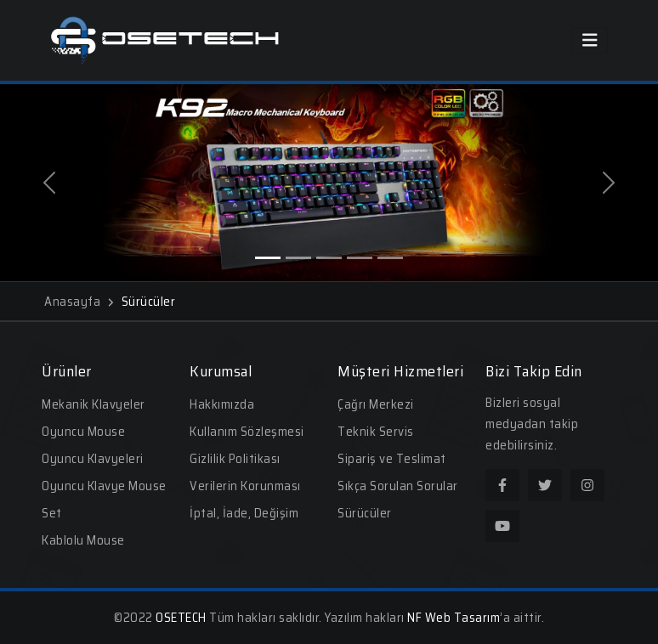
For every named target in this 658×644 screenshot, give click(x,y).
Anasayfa (79, 302)
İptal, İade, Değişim (244, 513)
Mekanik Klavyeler (94, 404)
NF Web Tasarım (454, 618)
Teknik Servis (376, 432)
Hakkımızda (222, 404)
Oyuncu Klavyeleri (93, 459)
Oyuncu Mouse (83, 432)
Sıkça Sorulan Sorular (398, 486)
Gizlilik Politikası (235, 459)
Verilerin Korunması (245, 486)
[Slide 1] (268, 258)
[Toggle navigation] (590, 40)
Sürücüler (365, 513)
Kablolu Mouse (83, 540)
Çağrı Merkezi (376, 404)
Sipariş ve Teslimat (392, 459)
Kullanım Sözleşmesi (247, 432)
